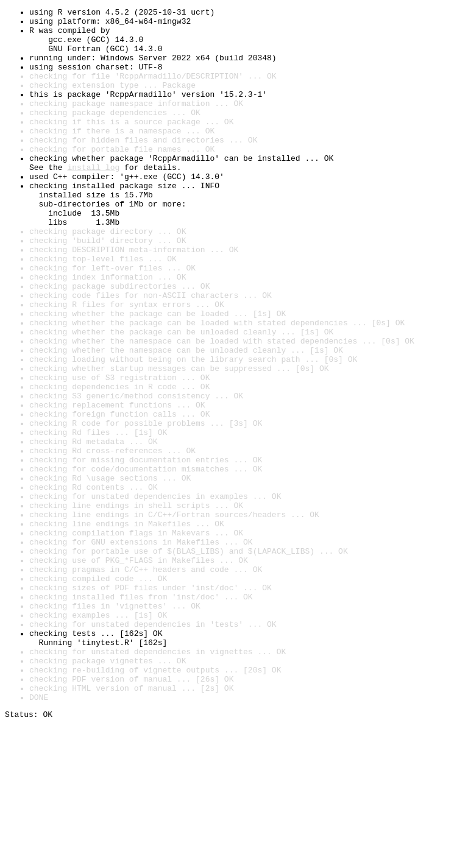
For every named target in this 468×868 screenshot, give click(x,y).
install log (93, 200)
